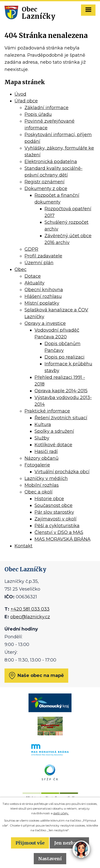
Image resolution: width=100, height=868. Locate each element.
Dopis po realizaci (64, 357)
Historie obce (49, 499)
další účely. (61, 813)
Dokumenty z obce (46, 189)
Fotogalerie (37, 465)
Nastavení (50, 859)
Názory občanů (41, 458)
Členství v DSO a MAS (59, 532)
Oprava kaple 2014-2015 (61, 391)
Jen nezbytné (69, 843)
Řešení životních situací (61, 418)
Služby (42, 438)
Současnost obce (53, 505)
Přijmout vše (30, 843)
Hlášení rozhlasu (43, 296)
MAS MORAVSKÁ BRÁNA (62, 539)
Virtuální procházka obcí (62, 472)
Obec (20, 269)
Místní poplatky (42, 303)
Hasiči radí (46, 451)
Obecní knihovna (44, 290)
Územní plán (39, 263)
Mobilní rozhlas (42, 485)
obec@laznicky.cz (30, 617)
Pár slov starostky (54, 512)
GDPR (31, 249)
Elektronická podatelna (51, 162)
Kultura (43, 425)
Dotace (33, 276)
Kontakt (23, 546)
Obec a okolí (38, 492)
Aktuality (34, 283)
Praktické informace (47, 411)
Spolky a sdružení (54, 431)
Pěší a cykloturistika (57, 526)
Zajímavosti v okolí (55, 519)
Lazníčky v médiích (46, 478)
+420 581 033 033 (30, 609)
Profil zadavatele (43, 256)
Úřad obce (26, 101)
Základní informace (46, 108)
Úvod (20, 94)
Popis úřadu (38, 114)
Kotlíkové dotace (53, 445)
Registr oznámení (44, 182)
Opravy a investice (45, 323)
